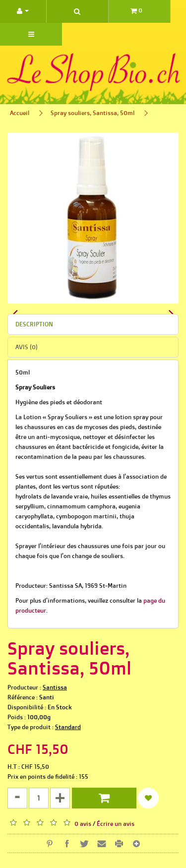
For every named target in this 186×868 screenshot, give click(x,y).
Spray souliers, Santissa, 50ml (93, 113)
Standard (68, 727)
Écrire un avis (116, 824)
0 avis (83, 824)
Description (34, 324)
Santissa (55, 687)
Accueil (20, 113)
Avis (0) (27, 347)
